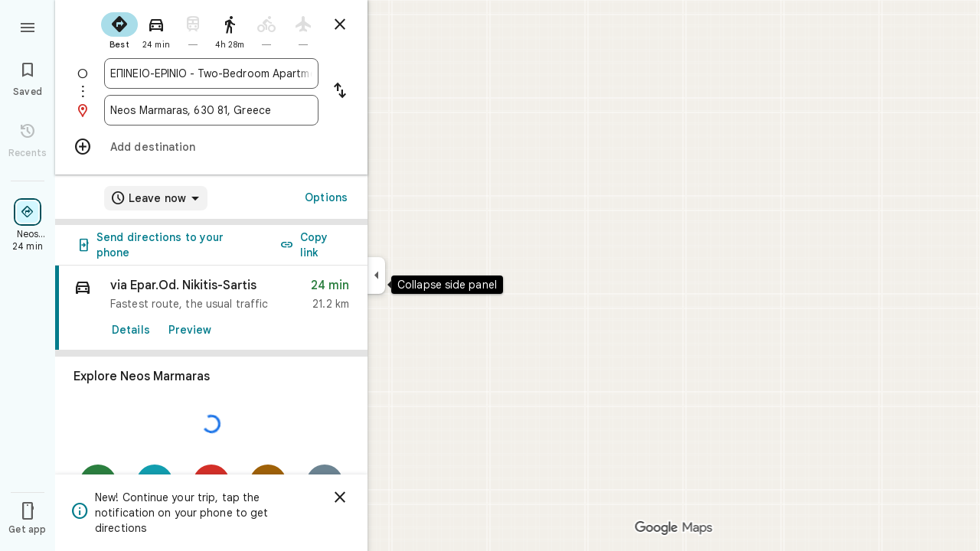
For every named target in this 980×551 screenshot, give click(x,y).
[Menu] (28, 26)
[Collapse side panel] (376, 275)
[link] (211, 308)
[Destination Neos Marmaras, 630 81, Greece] (211, 110)
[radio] (119, 29)
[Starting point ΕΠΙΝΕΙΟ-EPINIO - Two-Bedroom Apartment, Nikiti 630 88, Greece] (211, 73)
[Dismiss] (340, 497)
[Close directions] (340, 24)
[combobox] (211, 73)
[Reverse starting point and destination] (340, 92)
